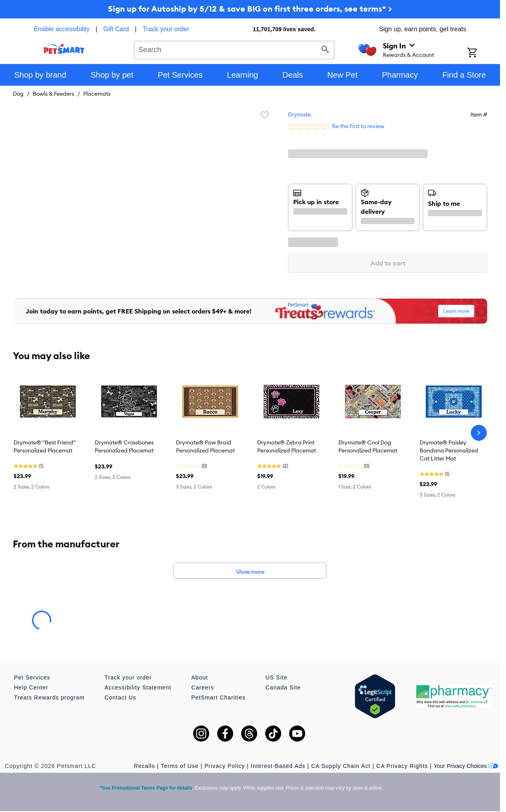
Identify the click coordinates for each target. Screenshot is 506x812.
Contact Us (120, 697)
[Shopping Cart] (483, 53)
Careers (203, 687)
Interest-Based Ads (278, 766)
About (200, 677)
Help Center (31, 687)
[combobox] (234, 49)
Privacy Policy (225, 766)
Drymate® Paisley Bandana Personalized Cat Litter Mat (449, 450)
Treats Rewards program (49, 697)
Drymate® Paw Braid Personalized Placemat (205, 446)
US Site (276, 677)
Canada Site (283, 687)
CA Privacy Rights (402, 766)
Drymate (299, 115)
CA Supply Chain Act (341, 766)
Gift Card (116, 29)
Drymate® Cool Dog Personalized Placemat (368, 446)
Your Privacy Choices (466, 766)
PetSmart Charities (218, 697)
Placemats (97, 94)
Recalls (145, 766)
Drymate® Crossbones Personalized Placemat (124, 446)
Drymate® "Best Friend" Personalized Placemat (45, 446)
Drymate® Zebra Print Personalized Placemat (287, 446)
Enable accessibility (62, 29)
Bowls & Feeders (53, 94)
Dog (18, 94)
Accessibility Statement (138, 687)
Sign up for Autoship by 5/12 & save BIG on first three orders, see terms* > (250, 9)
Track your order (166, 29)
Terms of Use (180, 766)
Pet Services (32, 677)
